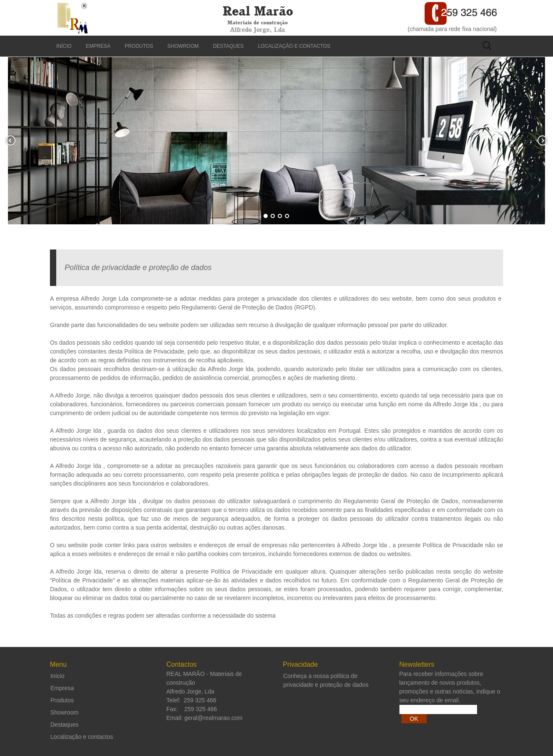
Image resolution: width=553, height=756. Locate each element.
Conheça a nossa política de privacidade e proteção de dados (326, 680)
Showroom (183, 46)
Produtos (139, 46)
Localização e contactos (294, 46)
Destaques (228, 46)
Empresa (98, 46)
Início (64, 46)
